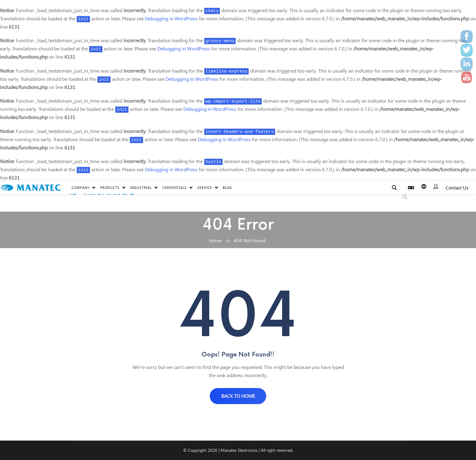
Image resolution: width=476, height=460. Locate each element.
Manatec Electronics (239, 450)
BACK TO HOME (238, 396)
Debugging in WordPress (171, 18)
